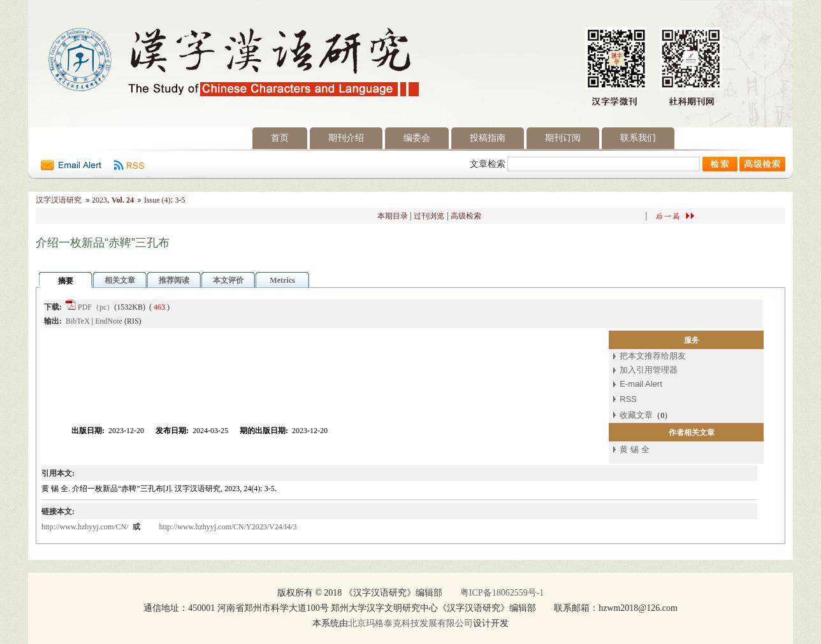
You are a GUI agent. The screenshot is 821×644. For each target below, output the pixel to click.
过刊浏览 (429, 216)
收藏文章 (636, 415)
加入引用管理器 (649, 370)
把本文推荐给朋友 (653, 356)
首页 (280, 138)
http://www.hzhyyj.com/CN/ (86, 527)
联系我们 (638, 138)
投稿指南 (488, 138)
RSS (628, 399)
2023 (99, 200)
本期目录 (393, 216)
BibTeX (78, 321)
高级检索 (466, 216)
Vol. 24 (123, 200)
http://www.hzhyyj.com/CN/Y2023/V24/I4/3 (228, 527)
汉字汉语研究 (59, 200)
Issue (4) (157, 200)
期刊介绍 (346, 138)
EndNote (109, 321)
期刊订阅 (563, 138)
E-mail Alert (641, 384)
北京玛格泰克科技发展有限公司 (410, 623)
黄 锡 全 (634, 449)
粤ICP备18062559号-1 (502, 593)
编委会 (417, 138)
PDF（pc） (96, 307)
